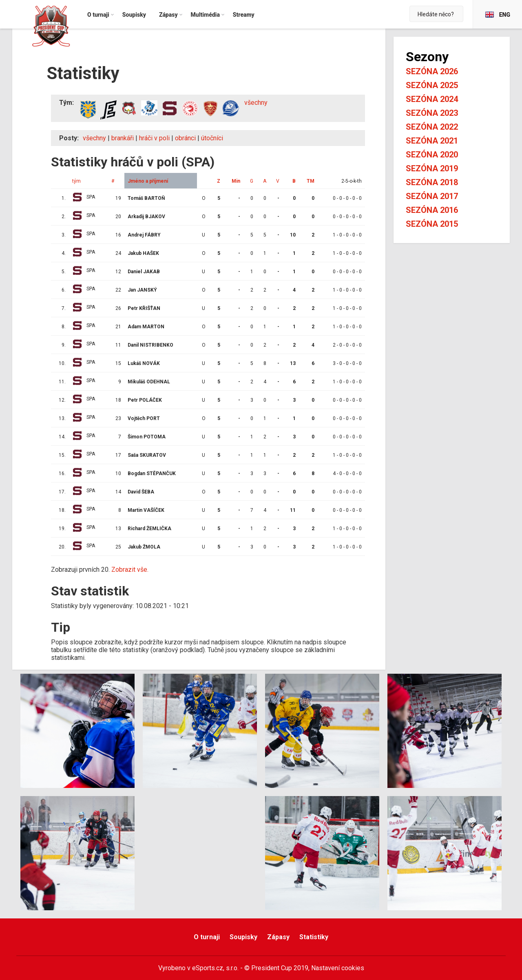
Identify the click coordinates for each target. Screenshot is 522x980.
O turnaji (207, 937)
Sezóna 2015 (432, 224)
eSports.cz (208, 968)
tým (76, 181)
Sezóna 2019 (432, 168)
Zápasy (278, 937)
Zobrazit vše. (130, 570)
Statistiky (314, 937)
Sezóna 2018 (432, 182)
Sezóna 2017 (432, 196)
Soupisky (243, 937)
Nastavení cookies (338, 968)
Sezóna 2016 (432, 210)
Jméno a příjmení (148, 181)
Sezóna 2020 (432, 155)
